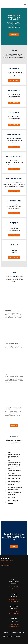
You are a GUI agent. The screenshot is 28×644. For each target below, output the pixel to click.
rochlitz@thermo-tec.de (14, 613)
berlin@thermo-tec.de (14, 627)
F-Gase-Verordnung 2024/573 (13, 343)
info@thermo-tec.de (6, 566)
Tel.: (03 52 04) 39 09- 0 (14, 586)
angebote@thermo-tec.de (7, 560)
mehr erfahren (14, 35)
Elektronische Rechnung (11, 375)
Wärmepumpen (14, 112)
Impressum (9, 636)
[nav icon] (25, 4)
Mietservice (8, 310)
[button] (2, 25)
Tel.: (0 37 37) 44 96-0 (14, 612)
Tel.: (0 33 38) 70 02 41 (14, 625)
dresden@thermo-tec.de (14, 588)
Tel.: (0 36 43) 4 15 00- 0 (14, 600)
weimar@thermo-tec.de (14, 601)
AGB (4, 636)
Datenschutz (17, 636)
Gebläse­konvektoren (14, 134)
